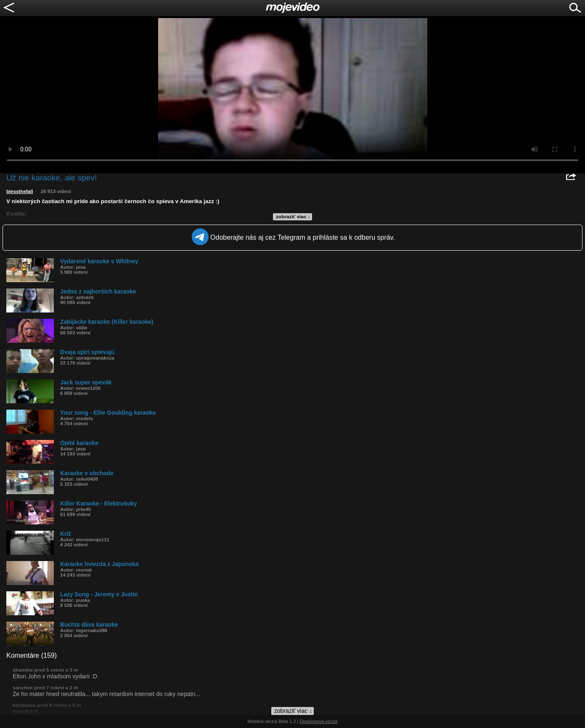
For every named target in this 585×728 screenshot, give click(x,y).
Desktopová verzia (319, 721)
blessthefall (20, 191)
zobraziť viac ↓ (293, 217)
